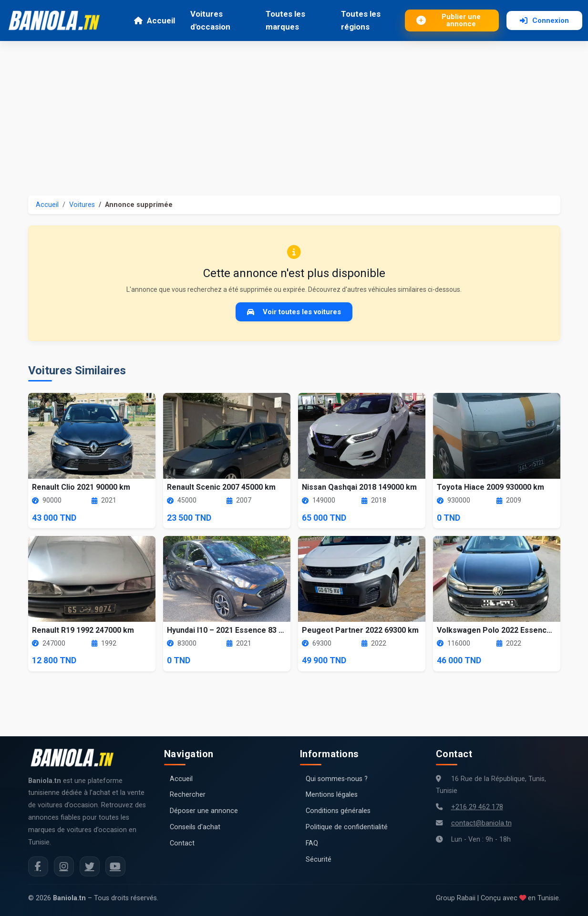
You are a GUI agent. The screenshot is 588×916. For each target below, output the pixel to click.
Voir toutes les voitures (294, 312)
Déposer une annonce (204, 811)
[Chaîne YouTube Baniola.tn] (115, 866)
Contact (182, 843)
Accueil (154, 21)
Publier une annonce (449, 20)
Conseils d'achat (195, 827)
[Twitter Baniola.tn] (90, 866)
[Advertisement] (294, 113)
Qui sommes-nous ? (337, 779)
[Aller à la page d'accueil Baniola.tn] (76, 758)
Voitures (82, 205)
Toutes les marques (285, 20)
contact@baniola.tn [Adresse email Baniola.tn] (481, 823)
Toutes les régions (361, 20)
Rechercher (188, 795)
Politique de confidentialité (347, 827)
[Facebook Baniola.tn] (38, 866)
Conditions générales (338, 811)
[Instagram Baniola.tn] (64, 866)
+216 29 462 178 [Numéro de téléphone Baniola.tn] (477, 807)
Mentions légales (332, 795)
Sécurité (319, 859)
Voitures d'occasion (210, 20)
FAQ (312, 843)
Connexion (544, 21)
